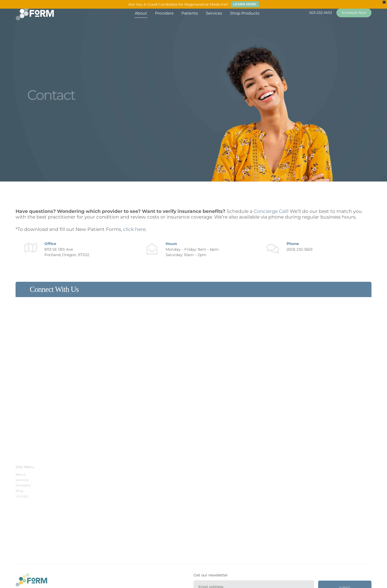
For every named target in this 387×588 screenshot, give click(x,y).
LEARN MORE (245, 4)
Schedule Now (354, 13)
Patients (190, 13)
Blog (19, 491)
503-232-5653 (321, 13)
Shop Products (245, 13)
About (141, 13)
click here (134, 229)
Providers (164, 13)
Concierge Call (271, 211)
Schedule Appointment (107, 485)
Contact (22, 496)
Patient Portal (99, 480)
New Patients (99, 474)
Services (214, 13)
